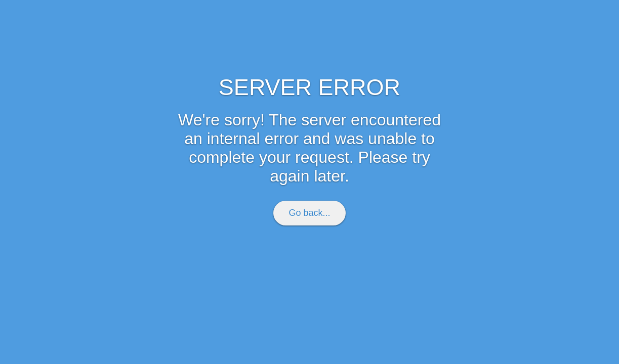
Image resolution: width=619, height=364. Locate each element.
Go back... (309, 213)
